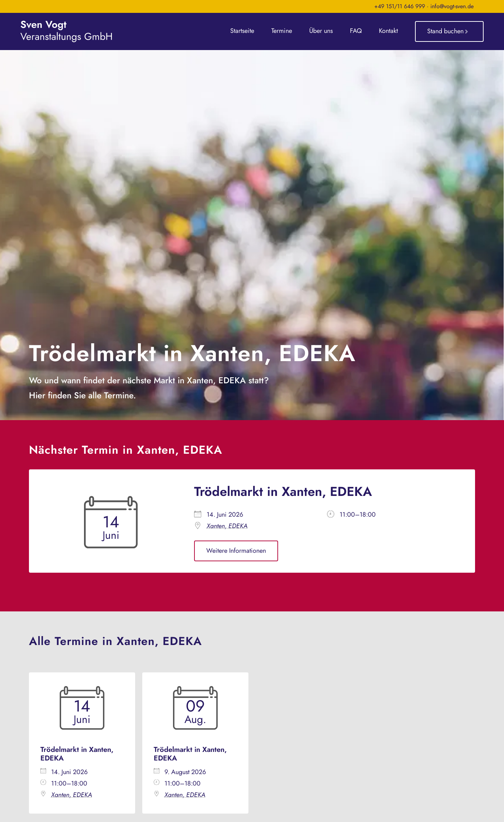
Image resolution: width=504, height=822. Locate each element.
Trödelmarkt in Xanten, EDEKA (283, 491)
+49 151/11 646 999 (400, 6)
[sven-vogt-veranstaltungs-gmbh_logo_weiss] (66, 24)
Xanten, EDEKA (227, 526)
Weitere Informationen (236, 551)
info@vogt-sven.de (452, 6)
